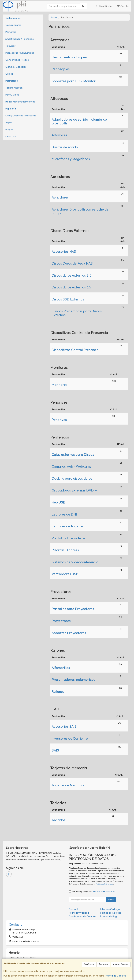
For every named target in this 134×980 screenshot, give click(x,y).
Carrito (123, 6)
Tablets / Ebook (14, 88)
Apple (9, 123)
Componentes (13, 25)
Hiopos (9, 129)
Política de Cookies (115, 976)
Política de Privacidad (105, 884)
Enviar (111, 899)
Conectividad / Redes (17, 60)
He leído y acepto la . (94, 891)
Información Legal (110, 909)
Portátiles (11, 32)
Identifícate (104, 6)
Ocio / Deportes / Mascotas (21, 116)
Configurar (89, 964)
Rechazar (104, 964)
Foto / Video (12, 95)
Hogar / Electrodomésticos (20, 102)
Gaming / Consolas (16, 67)
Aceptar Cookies (121, 964)
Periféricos (12, 81)
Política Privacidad (79, 913)
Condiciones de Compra (82, 916)
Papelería (11, 109)
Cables (9, 74)
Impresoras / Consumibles (20, 53)
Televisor (10, 46)
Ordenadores (13, 18)
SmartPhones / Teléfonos (20, 39)
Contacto (74, 909)
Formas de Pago (109, 916)
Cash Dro (11, 136)
